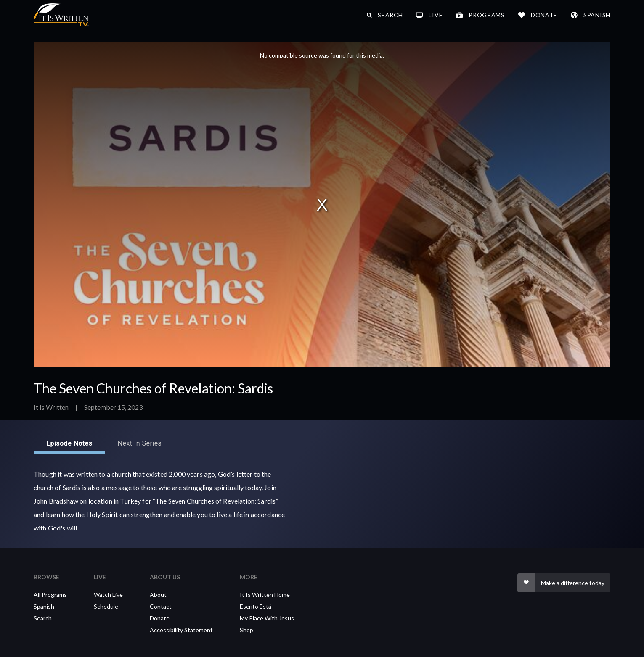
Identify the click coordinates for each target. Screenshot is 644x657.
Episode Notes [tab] (69, 443)
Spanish (44, 606)
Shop (246, 630)
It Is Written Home (265, 595)
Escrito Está (256, 606)
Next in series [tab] (140, 443)
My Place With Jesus (267, 618)
